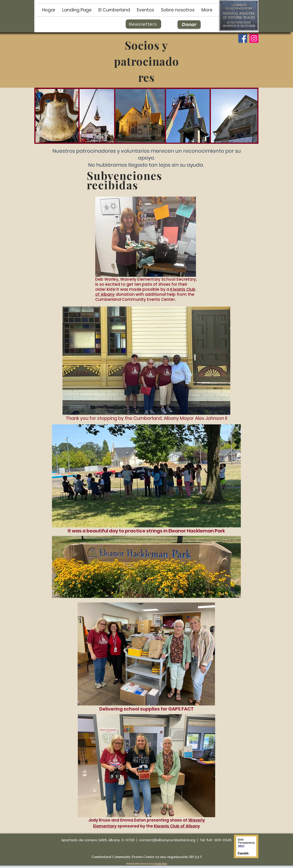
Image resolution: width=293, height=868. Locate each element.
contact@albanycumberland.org (167, 840)
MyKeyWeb (161, 864)
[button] (114, 10)
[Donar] (189, 24)
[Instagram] (254, 38)
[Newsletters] (143, 24)
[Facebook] (243, 38)
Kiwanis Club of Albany (177, 826)
